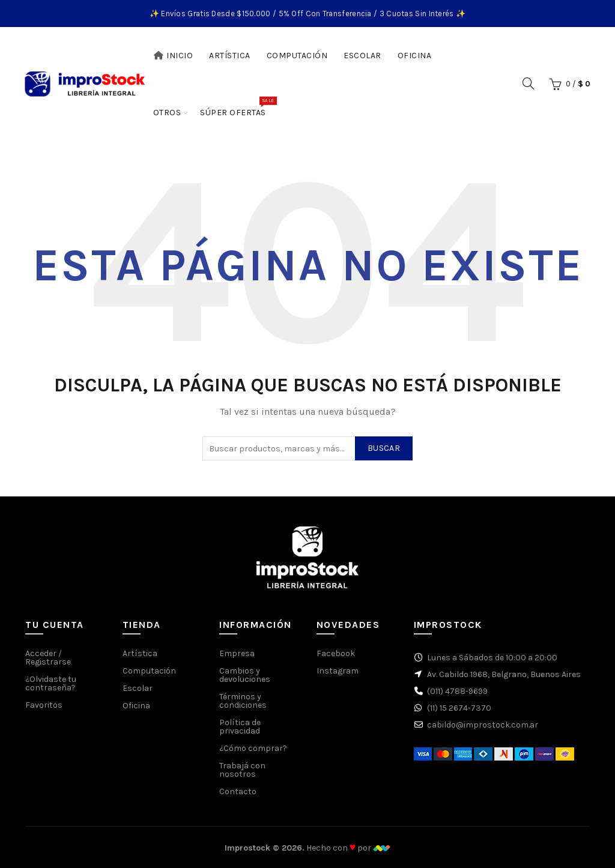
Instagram (338, 671)
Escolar (362, 56)
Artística (230, 56)
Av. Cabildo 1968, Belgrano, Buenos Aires (504, 674)
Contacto (238, 791)
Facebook (336, 653)
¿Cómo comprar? (253, 748)
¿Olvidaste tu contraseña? (51, 683)
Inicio (173, 56)
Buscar (384, 448)
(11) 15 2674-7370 (459, 708)
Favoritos (44, 705)
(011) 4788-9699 (457, 691)
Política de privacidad (240, 727)
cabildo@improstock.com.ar (483, 725)
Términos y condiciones (243, 701)
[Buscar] (529, 83)
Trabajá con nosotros (242, 770)
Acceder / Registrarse (48, 658)
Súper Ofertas (237, 107)
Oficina (415, 56)
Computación (297, 56)
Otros (167, 113)
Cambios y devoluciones (245, 675)
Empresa (237, 653)
